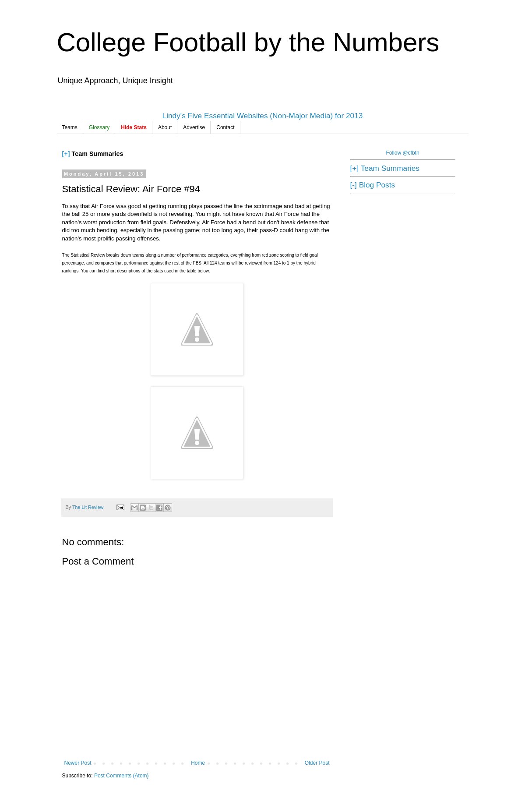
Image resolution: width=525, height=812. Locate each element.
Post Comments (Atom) (122, 776)
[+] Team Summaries (385, 168)
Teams (70, 127)
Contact (225, 127)
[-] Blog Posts (373, 185)
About (165, 127)
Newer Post (78, 763)
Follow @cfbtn (402, 153)
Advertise (194, 127)
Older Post (317, 763)
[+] (66, 154)
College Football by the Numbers (248, 42)
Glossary (99, 127)
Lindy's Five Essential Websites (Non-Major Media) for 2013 (263, 116)
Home (198, 763)
